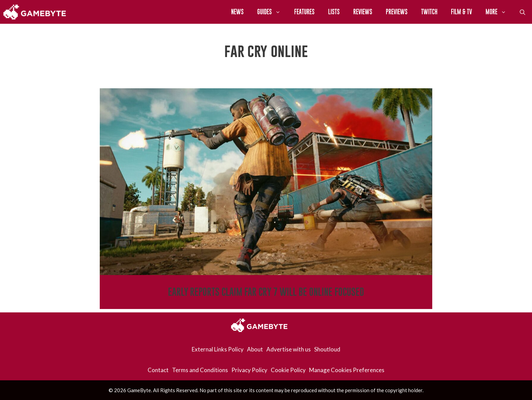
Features (304, 12)
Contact (158, 370)
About (255, 349)
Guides (272, 12)
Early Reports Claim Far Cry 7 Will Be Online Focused (266, 292)
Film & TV (461, 12)
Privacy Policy (249, 370)
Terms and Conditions (200, 370)
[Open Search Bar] (522, 12)
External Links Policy (218, 349)
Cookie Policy (288, 370)
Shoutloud (327, 349)
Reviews (363, 12)
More (499, 12)
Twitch (429, 12)
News (237, 12)
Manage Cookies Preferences (347, 370)
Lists (334, 12)
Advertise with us (289, 349)
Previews (397, 12)
